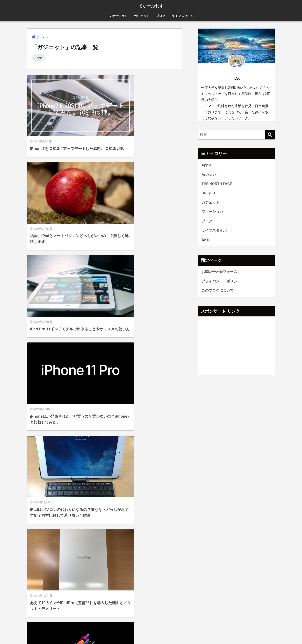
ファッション (118, 16)
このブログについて (218, 291)
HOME (151, 627)
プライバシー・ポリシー (221, 282)
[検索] (270, 135)
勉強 (205, 240)
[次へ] (134, 481)
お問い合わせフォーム (219, 272)
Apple (38, 58)
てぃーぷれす (151, 6)
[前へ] (85, 481)
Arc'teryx (209, 175)
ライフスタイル (183, 16)
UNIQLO (208, 193)
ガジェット (142, 16)
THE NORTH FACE (217, 184)
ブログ (161, 16)
